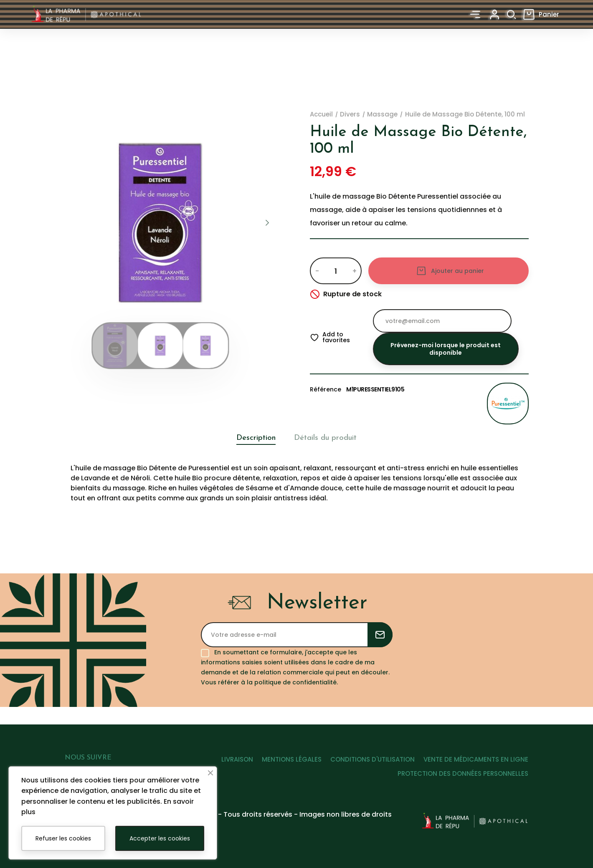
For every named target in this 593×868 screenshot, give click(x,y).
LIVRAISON (221, 769)
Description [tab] (249, 438)
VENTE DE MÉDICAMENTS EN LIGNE (476, 769)
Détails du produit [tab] (329, 438)
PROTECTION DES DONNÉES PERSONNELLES (463, 784)
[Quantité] (336, 271)
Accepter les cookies (160, 838)
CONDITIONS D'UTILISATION (367, 769)
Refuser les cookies (63, 838)
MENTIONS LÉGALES (281, 769)
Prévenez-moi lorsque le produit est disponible (446, 349)
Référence (326, 389)
